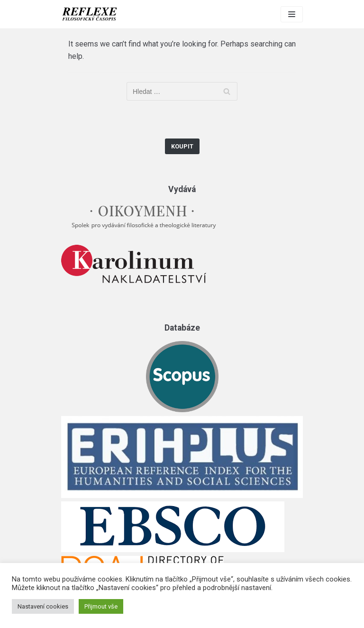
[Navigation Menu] (292, 14)
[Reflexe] (90, 14)
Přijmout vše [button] (101, 606)
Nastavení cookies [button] (43, 606)
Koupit (182, 146)
